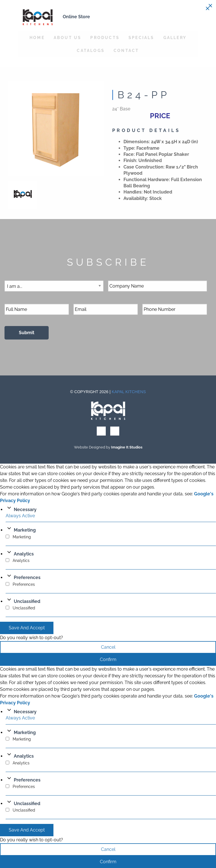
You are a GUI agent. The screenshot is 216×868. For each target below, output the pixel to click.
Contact (126, 50)
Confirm (108, 659)
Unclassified (27, 601)
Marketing (25, 530)
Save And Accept (27, 628)
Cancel (108, 647)
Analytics (24, 554)
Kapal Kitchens (129, 392)
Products (105, 37)
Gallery (175, 37)
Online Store (76, 17)
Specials (141, 37)
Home (37, 37)
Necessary (25, 510)
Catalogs (91, 50)
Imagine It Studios (127, 447)
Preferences (27, 577)
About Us (68, 37)
